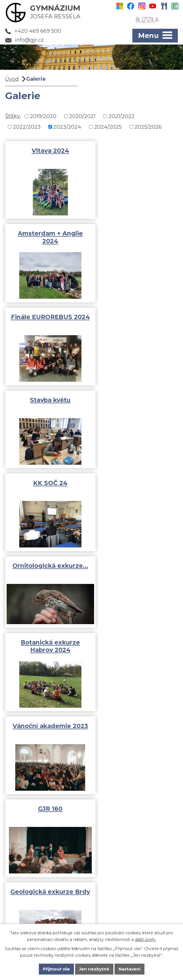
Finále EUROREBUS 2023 (136, 655)
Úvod (12, 79)
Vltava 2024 (47, 151)
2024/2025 (108, 127)
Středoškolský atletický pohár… (47, 571)
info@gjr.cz (24, 40)
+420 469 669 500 (33, 31)
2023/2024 (67, 127)
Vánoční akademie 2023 (136, 404)
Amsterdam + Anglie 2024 (136, 154)
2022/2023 (27, 127)
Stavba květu (136, 234)
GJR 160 (47, 484)
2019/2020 (43, 116)
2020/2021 (82, 116)
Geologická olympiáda (47, 651)
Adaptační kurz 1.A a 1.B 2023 (136, 571)
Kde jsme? (135, 921)
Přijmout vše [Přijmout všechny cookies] (56, 969)
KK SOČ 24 (47, 318)
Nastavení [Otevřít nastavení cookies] (129, 969)
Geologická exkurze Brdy (136, 488)
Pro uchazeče (31, 893)
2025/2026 (148, 127)
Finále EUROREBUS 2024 (47, 238)
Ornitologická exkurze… (136, 321)
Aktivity (24, 860)
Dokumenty (29, 885)
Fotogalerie (29, 868)
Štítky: (13, 116)
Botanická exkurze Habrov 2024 (47, 404)
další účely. (146, 939)
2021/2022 (122, 116)
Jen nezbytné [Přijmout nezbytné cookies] (94, 969)
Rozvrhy (24, 877)
